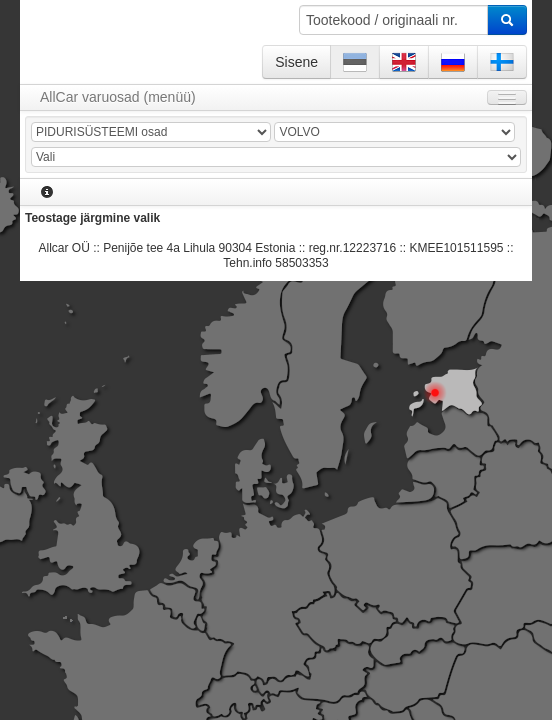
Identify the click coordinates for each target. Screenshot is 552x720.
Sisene (296, 62)
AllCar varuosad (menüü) (118, 97)
